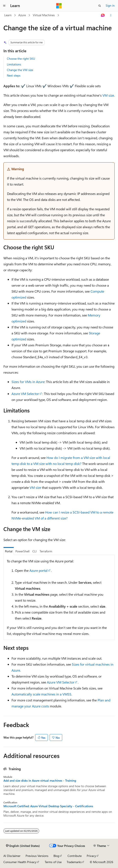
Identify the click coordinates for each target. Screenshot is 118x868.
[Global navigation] (4, 6)
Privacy (91, 856)
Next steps (14, 75)
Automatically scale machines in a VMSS (41, 694)
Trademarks (74, 862)
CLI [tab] (35, 551)
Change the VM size (20, 70)
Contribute (75, 856)
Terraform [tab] (46, 551)
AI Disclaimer (12, 856)
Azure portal (38, 570)
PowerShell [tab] (22, 551)
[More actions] (111, 15)
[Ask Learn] (103, 15)
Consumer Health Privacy (20, 862)
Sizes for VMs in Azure (28, 382)
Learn (8, 15)
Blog (56, 856)
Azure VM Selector (25, 394)
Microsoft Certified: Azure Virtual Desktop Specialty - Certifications (48, 806)
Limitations (14, 64)
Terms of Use (53, 862)
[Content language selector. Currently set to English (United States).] (23, 846)
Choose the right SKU (21, 59)
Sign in (110, 5)
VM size (108, 95)
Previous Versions (37, 856)
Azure (22, 15)
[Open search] (100, 6)
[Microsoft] (59, 6)
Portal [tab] (9, 551)
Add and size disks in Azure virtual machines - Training (40, 781)
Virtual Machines (44, 15)
